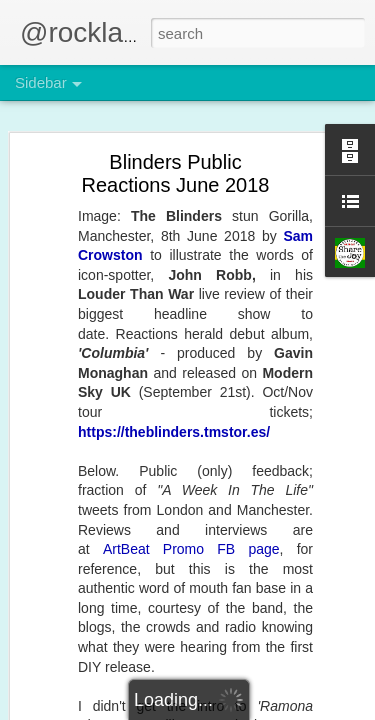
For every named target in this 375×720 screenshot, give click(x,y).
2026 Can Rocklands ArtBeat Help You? (155, 527)
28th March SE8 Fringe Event (127, 212)
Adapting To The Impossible (123, 167)
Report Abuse (308, 709)
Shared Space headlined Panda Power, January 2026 (192, 392)
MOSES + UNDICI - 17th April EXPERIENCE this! (181, 122)
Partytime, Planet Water (112, 662)
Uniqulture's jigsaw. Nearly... (123, 302)
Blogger (250, 709)
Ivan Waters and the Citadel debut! (141, 437)
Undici (287, 533)
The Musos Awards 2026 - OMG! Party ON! (164, 347)
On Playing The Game (108, 257)
